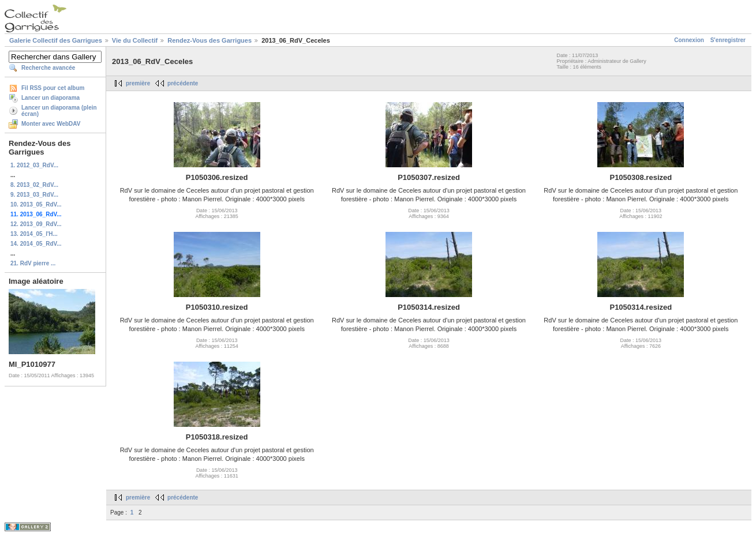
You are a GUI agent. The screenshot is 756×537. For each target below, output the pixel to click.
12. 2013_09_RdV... (36, 224)
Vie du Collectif (135, 40)
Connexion (689, 40)
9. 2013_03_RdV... (34, 195)
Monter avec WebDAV (51, 124)
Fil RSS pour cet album (53, 88)
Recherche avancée (48, 68)
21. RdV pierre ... (33, 263)
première (138, 83)
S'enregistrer (728, 40)
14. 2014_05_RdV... (36, 244)
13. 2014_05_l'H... (34, 234)
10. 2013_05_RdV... (36, 204)
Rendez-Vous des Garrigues (209, 40)
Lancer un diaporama (50, 98)
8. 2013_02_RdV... (34, 185)
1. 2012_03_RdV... (34, 165)
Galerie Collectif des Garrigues (56, 40)
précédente (183, 83)
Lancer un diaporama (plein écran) (59, 111)
